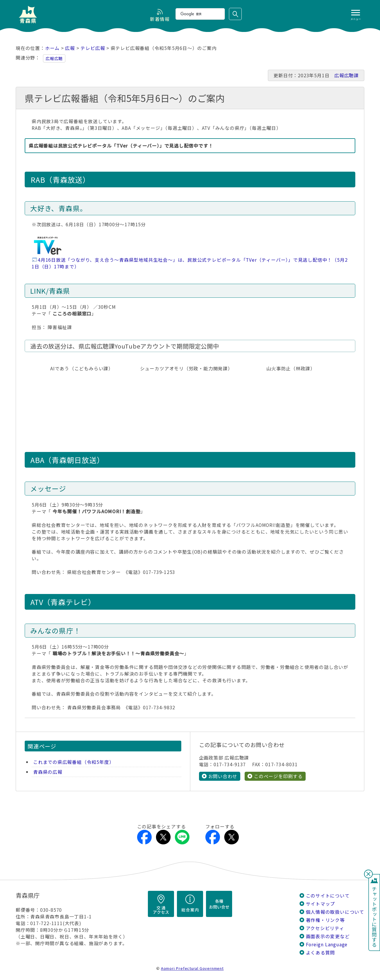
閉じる (368, 874)
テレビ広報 (93, 48)
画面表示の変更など (328, 936)
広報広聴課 (347, 75)
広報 (70, 48)
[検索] (200, 14)
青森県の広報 (48, 772)
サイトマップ (321, 904)
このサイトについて (328, 896)
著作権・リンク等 (325, 920)
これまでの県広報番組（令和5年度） (74, 762)
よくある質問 (321, 953)
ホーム (52, 48)
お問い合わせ (223, 776)
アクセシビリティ (325, 928)
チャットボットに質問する (374, 912)
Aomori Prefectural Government (192, 968)
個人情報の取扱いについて (335, 912)
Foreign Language (327, 944)
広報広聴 (54, 58)
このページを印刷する (278, 776)
